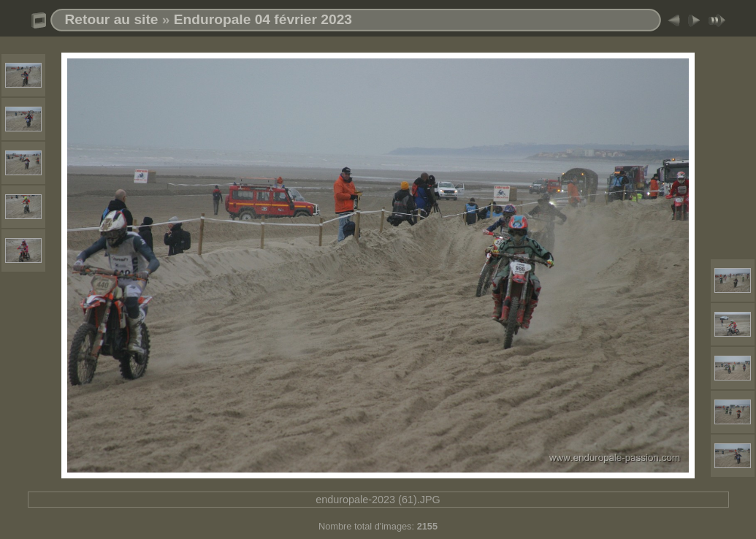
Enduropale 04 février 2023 (263, 19)
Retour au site (112, 19)
